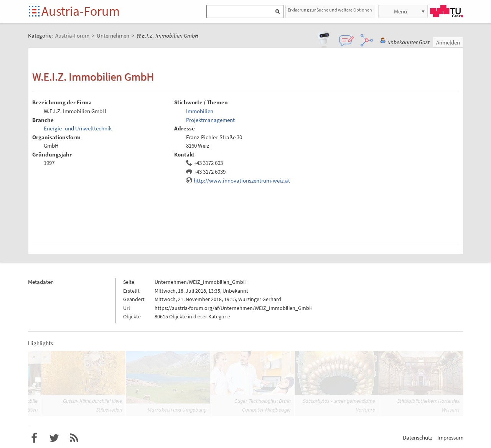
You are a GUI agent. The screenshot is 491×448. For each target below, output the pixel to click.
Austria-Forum (81, 11)
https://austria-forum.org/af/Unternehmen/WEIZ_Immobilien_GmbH (234, 308)
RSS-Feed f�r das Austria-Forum (74, 438)
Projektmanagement (210, 120)
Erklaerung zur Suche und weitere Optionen (330, 10)
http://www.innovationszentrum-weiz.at (242, 180)
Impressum (450, 437)
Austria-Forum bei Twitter (54, 438)
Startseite (35, 12)
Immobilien (200, 111)
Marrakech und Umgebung (177, 410)
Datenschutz (418, 437)
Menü (400, 11)
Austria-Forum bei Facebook (34, 438)
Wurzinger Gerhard (260, 299)
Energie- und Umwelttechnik (78, 128)
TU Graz (447, 11)
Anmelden (448, 42)
